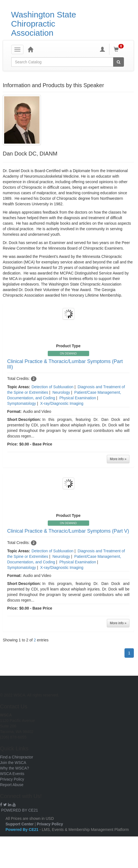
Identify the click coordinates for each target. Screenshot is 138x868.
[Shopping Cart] (120, 49)
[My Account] (102, 49)
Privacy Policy (12, 779)
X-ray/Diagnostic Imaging (62, 403)
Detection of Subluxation (52, 387)
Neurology (61, 392)
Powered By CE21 (22, 830)
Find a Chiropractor (17, 757)
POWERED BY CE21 (20, 810)
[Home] (30, 49)
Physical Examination (78, 398)
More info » (118, 459)
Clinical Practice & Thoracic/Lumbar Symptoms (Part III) (65, 364)
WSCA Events (12, 774)
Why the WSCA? (14, 768)
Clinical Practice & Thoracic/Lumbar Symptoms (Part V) (68, 531)
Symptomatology (22, 403)
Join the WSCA (13, 763)
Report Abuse (12, 785)
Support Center (20, 824)
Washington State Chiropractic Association (44, 24)
